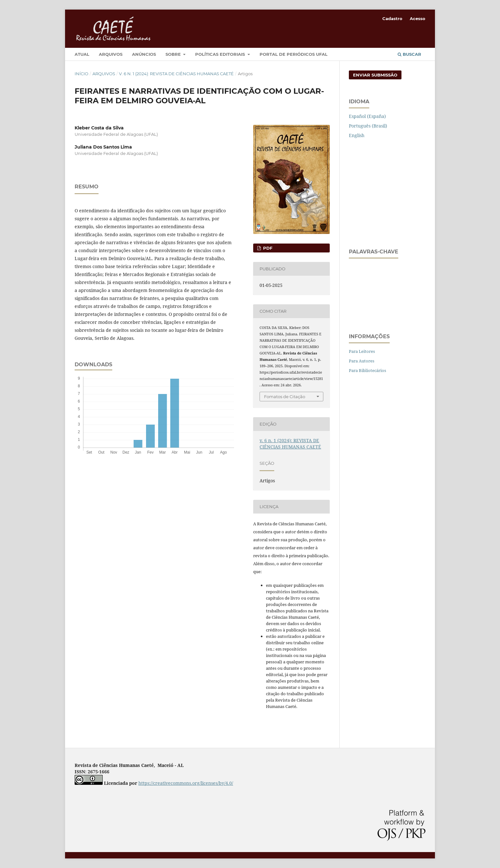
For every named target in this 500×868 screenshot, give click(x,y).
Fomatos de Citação (285, 397)
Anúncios (144, 54)
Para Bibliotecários (368, 370)
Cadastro (392, 18)
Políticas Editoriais (221, 54)
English (357, 135)
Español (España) (367, 116)
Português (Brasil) (368, 126)
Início (81, 74)
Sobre (174, 54)
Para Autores (362, 361)
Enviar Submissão (375, 75)
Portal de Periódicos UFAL (294, 54)
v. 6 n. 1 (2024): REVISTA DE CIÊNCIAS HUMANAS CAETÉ (176, 74)
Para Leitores (362, 351)
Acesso (418, 18)
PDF (267, 248)
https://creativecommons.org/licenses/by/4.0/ (186, 783)
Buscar (409, 54)
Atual (82, 54)
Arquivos (111, 54)
